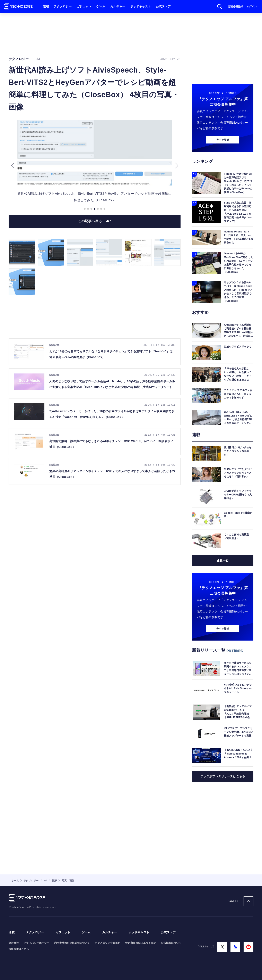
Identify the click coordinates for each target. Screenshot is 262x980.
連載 (46, 6)
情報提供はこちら (19, 949)
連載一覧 (223, 561)
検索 (220, 7)
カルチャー (118, 6)
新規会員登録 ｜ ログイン (242, 7)
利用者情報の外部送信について (72, 943)
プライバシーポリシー (37, 943)
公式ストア (163, 6)
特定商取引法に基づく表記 (141, 943)
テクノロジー (63, 6)
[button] (12, 166)
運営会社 (14, 943)
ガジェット (84, 6)
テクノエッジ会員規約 (108, 943)
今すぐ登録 (223, 140)
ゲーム (101, 6)
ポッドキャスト (141, 6)
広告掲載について (171, 943)
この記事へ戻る (95, 221)
